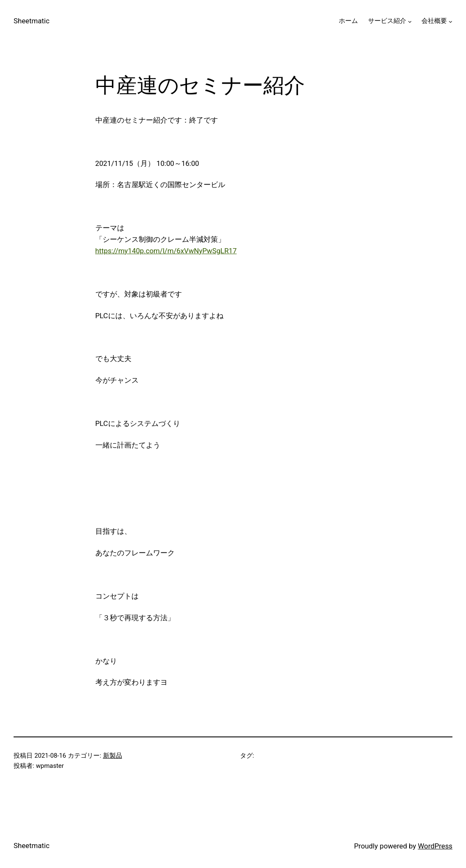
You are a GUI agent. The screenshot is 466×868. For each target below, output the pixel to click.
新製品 (113, 756)
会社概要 (434, 21)
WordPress (435, 846)
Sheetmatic (32, 21)
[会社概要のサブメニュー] (451, 21)
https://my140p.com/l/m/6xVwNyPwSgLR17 (166, 251)
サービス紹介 (387, 21)
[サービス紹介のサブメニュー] (410, 21)
